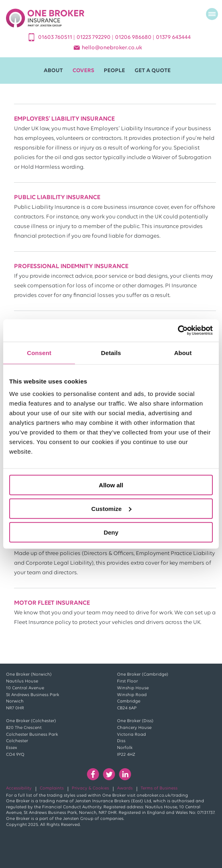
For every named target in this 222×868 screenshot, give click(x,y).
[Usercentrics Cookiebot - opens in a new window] (178, 331)
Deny (111, 532)
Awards (125, 788)
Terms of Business (159, 788)
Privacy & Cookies (90, 788)
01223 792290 (94, 37)
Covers (83, 71)
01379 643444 (173, 37)
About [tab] (183, 352)
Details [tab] (111, 352)
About (53, 71)
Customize (111, 508)
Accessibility (19, 788)
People (114, 71)
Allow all (111, 485)
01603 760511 (56, 37)
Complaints (52, 788)
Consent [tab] (39, 352)
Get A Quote (153, 71)
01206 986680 (134, 37)
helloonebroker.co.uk (112, 48)
